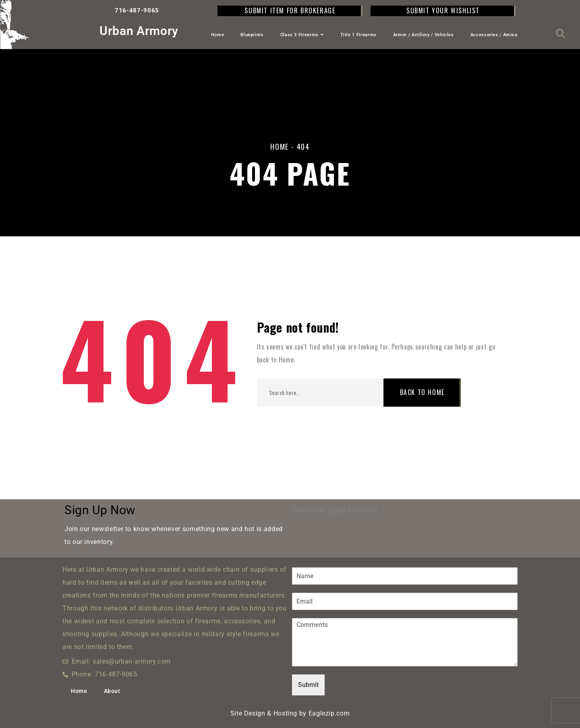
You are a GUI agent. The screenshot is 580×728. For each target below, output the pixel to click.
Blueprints (252, 35)
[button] (561, 34)
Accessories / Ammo (494, 35)
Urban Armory (139, 31)
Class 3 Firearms (302, 35)
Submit (308, 685)
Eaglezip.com (329, 713)
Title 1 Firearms (358, 35)
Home (218, 35)
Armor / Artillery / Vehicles (424, 35)
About (112, 691)
